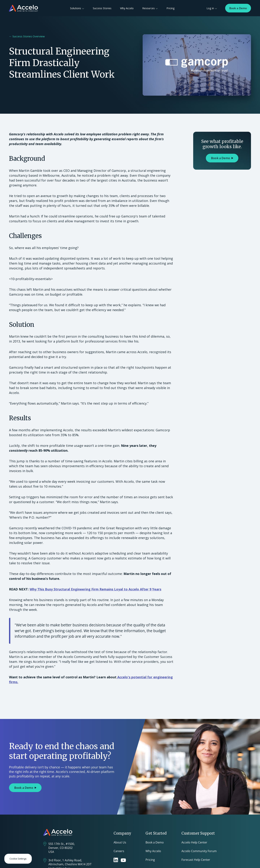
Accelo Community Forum (199, 851)
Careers (119, 851)
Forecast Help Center (196, 860)
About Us (120, 842)
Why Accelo (127, 8)
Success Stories (102, 8)
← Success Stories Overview (27, 36)
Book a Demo (238, 8)
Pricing (171, 8)
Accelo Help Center (194, 842)
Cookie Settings (18, 859)
